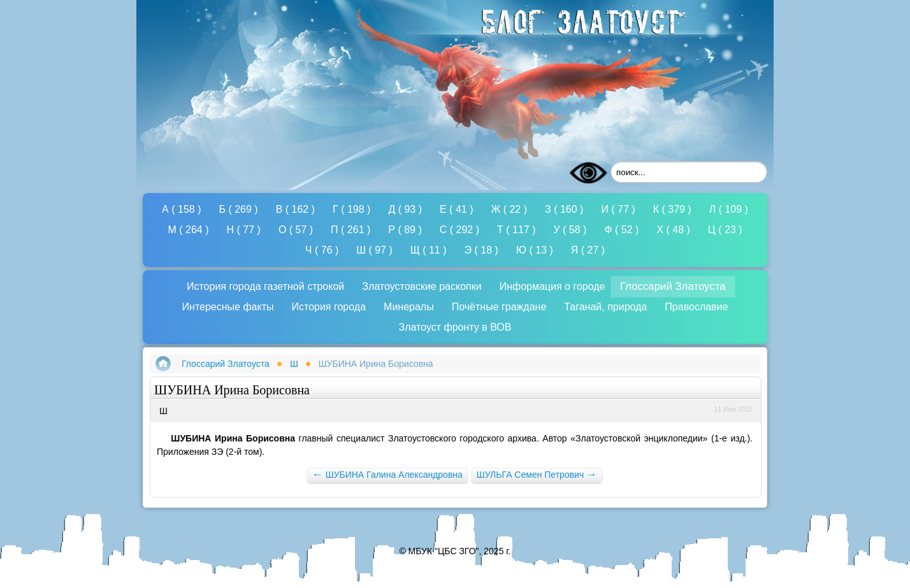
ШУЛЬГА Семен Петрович (537, 474)
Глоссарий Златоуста (226, 364)
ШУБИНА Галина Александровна (387, 474)
